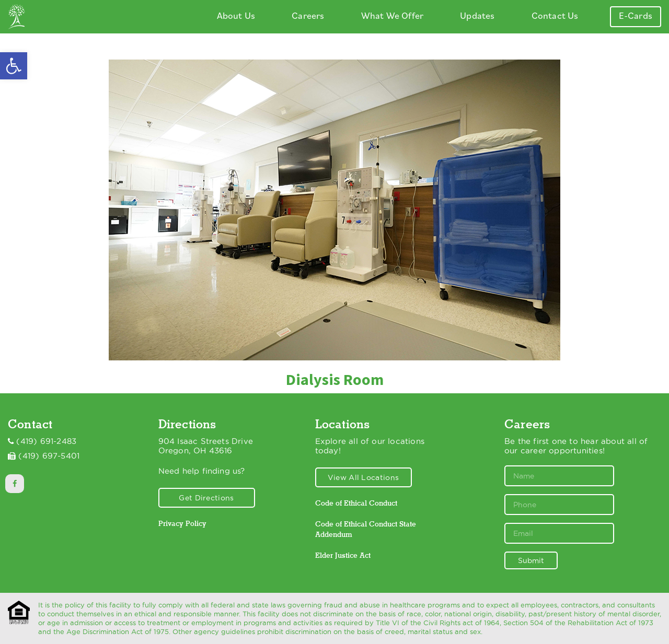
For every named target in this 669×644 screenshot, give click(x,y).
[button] (14, 66)
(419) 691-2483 (46, 441)
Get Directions (206, 498)
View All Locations (363, 477)
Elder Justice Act (343, 555)
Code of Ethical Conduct (356, 503)
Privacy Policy (182, 523)
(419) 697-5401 (49, 456)
